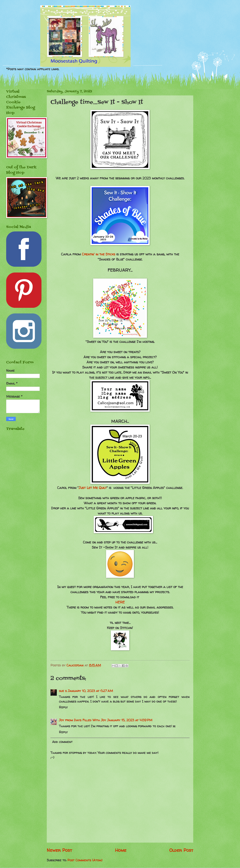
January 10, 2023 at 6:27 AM (90, 691)
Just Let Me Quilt (93, 488)
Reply (63, 707)
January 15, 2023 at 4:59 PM (130, 720)
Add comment (62, 742)
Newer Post (59, 850)
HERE (120, 602)
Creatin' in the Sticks (99, 254)
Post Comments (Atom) (85, 860)
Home (121, 850)
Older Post (181, 850)
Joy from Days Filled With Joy (82, 720)
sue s (63, 691)
